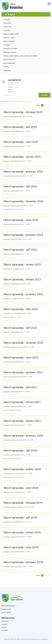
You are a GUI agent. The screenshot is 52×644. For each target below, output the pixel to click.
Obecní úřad (7, 23)
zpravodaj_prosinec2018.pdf (12, 566)
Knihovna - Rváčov (9, 38)
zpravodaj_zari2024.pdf (11, 191)
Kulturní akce (7, 27)
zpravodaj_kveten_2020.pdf (13, 473)
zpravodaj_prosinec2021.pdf (12, 377)
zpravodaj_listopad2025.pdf (12, 116)
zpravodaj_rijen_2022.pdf (12, 313)
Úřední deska (5, 621)
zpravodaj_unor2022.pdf (11, 362)
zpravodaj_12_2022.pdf (11, 298)
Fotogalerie (7, 45)
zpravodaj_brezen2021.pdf (12, 425)
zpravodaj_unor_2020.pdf (12, 492)
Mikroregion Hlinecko (10, 52)
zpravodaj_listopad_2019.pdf (13, 507)
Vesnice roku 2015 (9, 59)
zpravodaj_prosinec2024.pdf (12, 176)
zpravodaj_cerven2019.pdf (12, 537)
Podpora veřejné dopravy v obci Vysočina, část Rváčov (20, 56)
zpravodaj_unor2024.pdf (11, 224)
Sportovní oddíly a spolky (11, 34)
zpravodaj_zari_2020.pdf (12, 455)
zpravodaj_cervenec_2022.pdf (13, 347)
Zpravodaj (28, 101)
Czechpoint (7, 19)
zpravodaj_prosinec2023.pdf (12, 239)
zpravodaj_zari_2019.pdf (12, 522)
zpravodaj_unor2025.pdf (11, 146)
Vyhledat (45, 95)
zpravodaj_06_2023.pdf (11, 269)
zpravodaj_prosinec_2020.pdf (13, 440)
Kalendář (4, 627)
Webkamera (7, 70)
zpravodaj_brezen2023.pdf (12, 284)
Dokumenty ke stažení (10, 48)
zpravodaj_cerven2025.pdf (12, 161)
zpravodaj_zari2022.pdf (11, 332)
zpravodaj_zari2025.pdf (11, 131)
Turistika (6, 67)
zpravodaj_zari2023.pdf (11, 254)
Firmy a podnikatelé (9, 63)
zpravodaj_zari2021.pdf (11, 391)
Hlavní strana (5, 101)
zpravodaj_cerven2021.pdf (12, 406)
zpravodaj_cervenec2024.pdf (13, 205)
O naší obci (7, 30)
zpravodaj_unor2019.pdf (11, 551)
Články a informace (9, 41)
